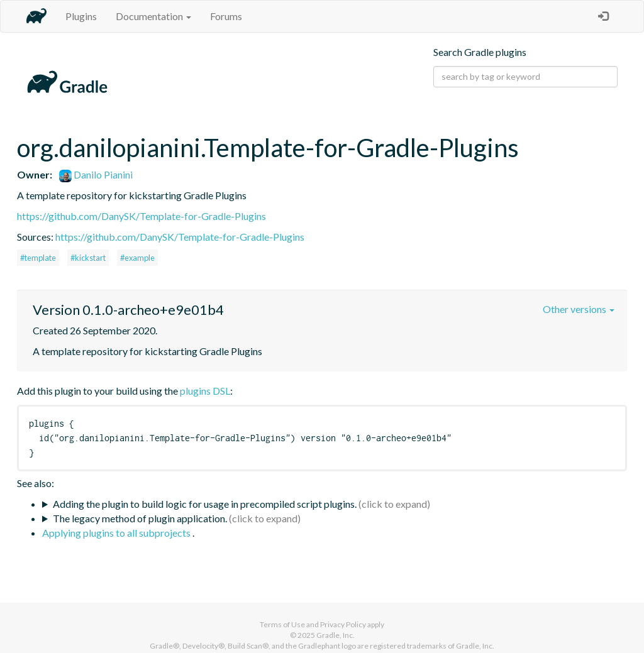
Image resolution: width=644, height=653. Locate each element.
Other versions (579, 309)
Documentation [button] (153, 16)
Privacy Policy (343, 624)
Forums (226, 16)
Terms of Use (282, 624)
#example (137, 258)
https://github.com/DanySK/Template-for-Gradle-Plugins (142, 216)
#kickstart (88, 258)
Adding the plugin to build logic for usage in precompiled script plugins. (205, 504)
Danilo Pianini (96, 174)
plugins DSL (205, 391)
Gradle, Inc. (336, 635)
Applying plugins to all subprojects (117, 533)
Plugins (81, 16)
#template (38, 258)
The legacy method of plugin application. (140, 518)
